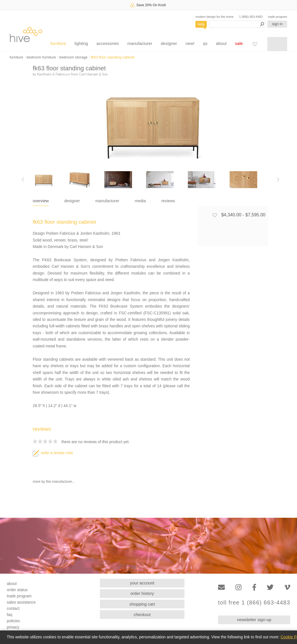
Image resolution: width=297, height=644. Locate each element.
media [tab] (140, 201)
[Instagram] (238, 587)
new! (190, 43)
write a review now (53, 453)
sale (239, 43)
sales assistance (21, 602)
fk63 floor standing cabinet (113, 57)
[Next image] (278, 180)
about (221, 43)
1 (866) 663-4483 (251, 17)
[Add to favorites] (215, 215)
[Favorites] (255, 44)
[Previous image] (23, 180)
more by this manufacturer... (54, 482)
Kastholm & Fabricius (53, 74)
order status (17, 590)
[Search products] (237, 24)
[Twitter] (270, 587)
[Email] (221, 587)
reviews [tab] (168, 201)
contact (13, 608)
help (201, 24)
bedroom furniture (41, 57)
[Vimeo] (287, 587)
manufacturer (140, 43)
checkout (142, 614)
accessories (108, 43)
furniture (58, 43)
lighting (81, 43)
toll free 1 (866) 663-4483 (254, 603)
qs (205, 43)
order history (142, 593)
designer (169, 43)
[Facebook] (254, 587)
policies (13, 621)
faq (9, 615)
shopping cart (142, 604)
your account (142, 583)
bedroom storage (74, 57)
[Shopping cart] (277, 44)
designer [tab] (72, 201)
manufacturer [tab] (107, 201)
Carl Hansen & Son (93, 74)
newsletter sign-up (254, 620)
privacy (13, 627)
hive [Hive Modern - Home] (26, 34)
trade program (278, 17)
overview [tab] (41, 201)
